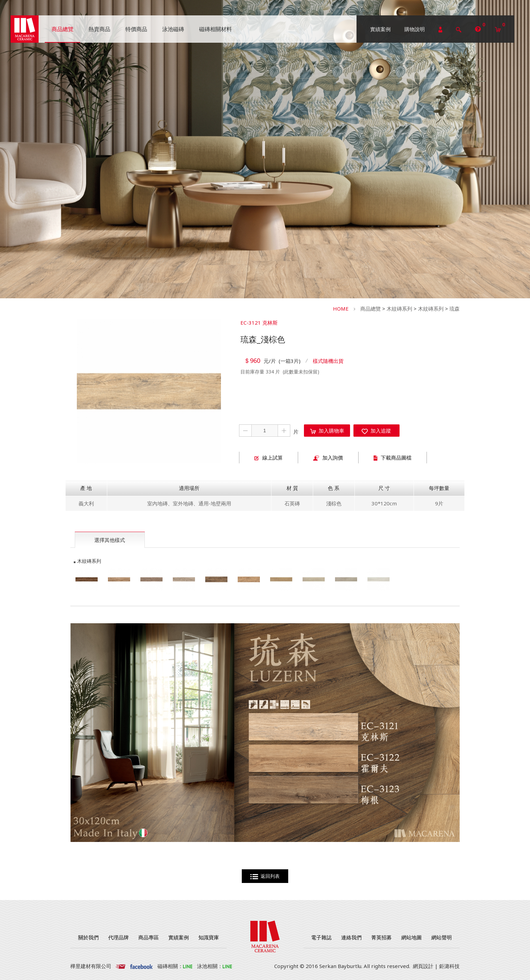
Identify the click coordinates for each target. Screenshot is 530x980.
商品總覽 (371, 309)
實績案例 (380, 29)
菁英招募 (381, 937)
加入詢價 (328, 458)
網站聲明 (442, 937)
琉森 (455, 309)
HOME (341, 309)
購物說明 (415, 29)
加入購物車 (327, 431)
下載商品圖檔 (393, 458)
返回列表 (265, 876)
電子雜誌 (321, 937)
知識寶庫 (209, 937)
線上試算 (269, 458)
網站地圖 (412, 937)
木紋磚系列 (399, 309)
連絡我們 (351, 937)
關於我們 (88, 937)
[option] (149, 391)
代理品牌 (118, 937)
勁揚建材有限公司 (25, 29)
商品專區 (149, 937)
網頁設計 (423, 966)
